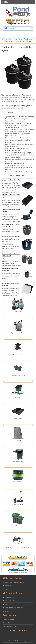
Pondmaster (18, 419)
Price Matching (8, 597)
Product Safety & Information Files (14, 582)
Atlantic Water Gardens (18, 354)
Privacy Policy (7, 623)
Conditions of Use (8, 619)
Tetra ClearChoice (18, 482)
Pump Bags (18, 440)
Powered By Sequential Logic (18, 641)
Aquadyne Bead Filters (18, 333)
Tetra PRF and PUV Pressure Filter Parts (18, 547)
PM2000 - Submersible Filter (11, 195)
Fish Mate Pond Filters (18, 376)
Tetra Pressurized (18, 526)
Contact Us (7, 586)
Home (6, 589)
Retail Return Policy (10, 601)
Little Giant (18, 397)
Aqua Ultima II (18, 311)
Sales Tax (7, 604)
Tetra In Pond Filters (18, 504)
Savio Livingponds (18, 462)
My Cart (6, 611)
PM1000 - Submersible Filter (11, 180)
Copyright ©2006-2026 (10, 626)
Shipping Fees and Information (13, 608)
